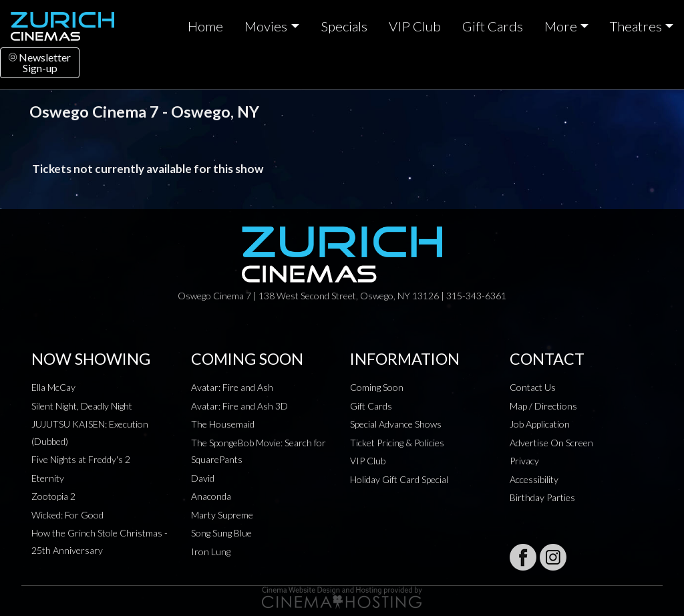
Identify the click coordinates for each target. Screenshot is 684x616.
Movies (266, 26)
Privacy (524, 461)
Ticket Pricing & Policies (397, 443)
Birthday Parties (542, 497)
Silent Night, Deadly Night (82, 406)
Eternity (48, 478)
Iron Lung (211, 552)
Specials (344, 26)
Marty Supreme (222, 515)
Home (205, 26)
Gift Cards (493, 26)
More (561, 26)
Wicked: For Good (67, 515)
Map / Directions (543, 406)
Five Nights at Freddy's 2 (81, 459)
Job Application (540, 424)
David (203, 478)
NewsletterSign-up (40, 62)
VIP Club (415, 26)
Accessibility (534, 479)
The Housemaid (223, 424)
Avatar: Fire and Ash (232, 387)
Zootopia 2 (53, 496)
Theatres (636, 26)
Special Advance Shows (396, 424)
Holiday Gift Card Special (399, 479)
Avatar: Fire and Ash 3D (239, 406)
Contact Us (533, 387)
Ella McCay (53, 387)
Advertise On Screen (551, 443)
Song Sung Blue (221, 533)
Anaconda (211, 496)
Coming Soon (377, 387)
